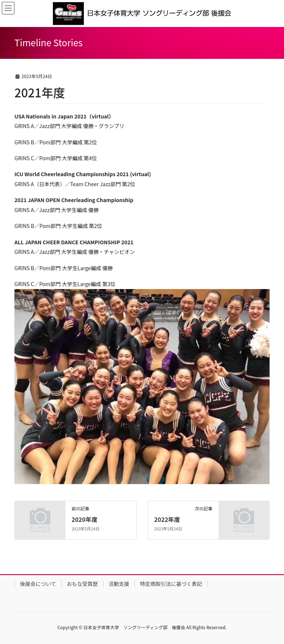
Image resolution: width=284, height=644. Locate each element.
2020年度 (84, 519)
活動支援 (119, 584)
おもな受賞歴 (82, 584)
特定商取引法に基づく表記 (171, 584)
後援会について (38, 584)
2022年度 (167, 519)
